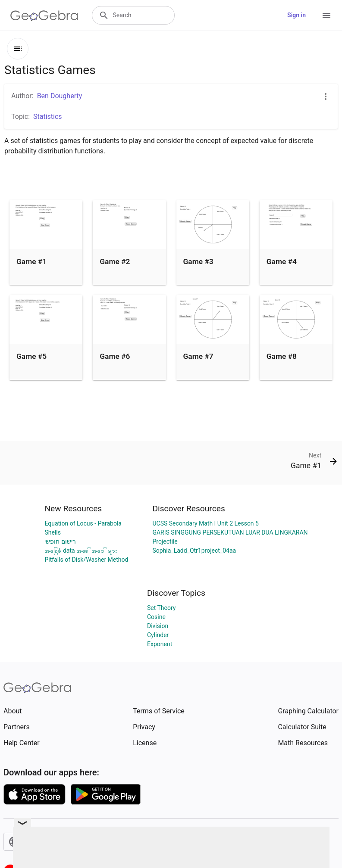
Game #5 (31, 356)
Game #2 (115, 261)
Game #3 (198, 261)
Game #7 (198, 356)
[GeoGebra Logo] (44, 16)
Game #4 (282, 261)
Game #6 (115, 356)
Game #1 (31, 261)
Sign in (297, 15)
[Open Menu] (326, 16)
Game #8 (282, 356)
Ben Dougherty (60, 96)
